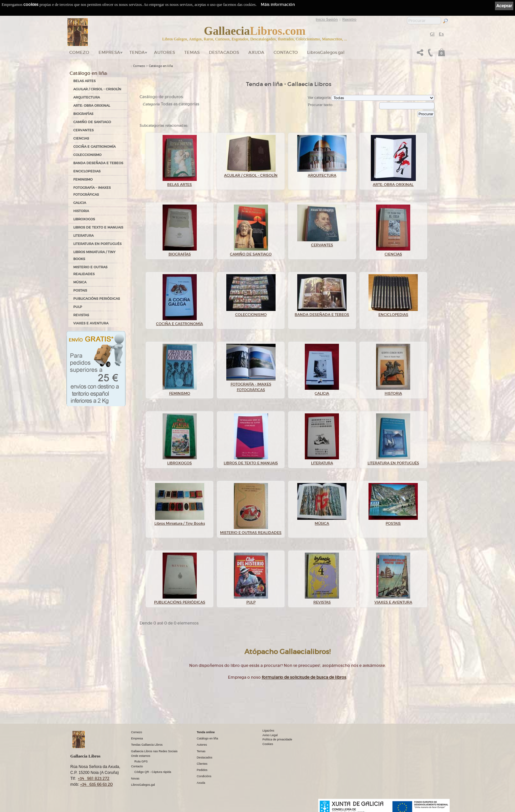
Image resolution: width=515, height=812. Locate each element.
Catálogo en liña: (89, 73)
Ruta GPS (141, 761)
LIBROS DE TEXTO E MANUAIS (98, 227)
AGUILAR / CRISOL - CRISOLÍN (97, 89)
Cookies (268, 744)
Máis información (278, 4)
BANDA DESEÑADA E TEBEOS (98, 163)
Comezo (79, 52)
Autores (165, 52)
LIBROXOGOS (84, 219)
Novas (135, 779)
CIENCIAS (81, 138)
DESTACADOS (224, 52)
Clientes (202, 764)
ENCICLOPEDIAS (87, 171)
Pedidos (202, 770)
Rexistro (349, 19)
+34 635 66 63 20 (96, 784)
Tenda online (206, 732)
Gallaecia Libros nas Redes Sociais (154, 751)
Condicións (204, 776)
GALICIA (80, 203)
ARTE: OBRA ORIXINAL (92, 106)
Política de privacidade (277, 739)
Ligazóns (268, 731)
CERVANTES (83, 130)
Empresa (109, 52)
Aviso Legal (270, 735)
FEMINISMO (83, 179)
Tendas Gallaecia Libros (147, 745)
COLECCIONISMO (87, 155)
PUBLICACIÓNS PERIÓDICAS (97, 299)
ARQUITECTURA (87, 97)
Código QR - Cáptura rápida (153, 772)
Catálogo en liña (161, 66)
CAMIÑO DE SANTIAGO (92, 122)
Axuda (256, 52)
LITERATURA (83, 236)
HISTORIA (81, 211)
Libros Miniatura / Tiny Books (94, 255)
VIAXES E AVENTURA (91, 323)
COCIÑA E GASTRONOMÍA (94, 147)
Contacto (286, 52)
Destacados (205, 757)
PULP (78, 307)
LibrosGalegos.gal (326, 52)
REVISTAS (81, 315)
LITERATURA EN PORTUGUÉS (97, 244)
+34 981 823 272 (94, 778)
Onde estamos (141, 756)
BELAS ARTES (84, 81)
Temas (192, 52)
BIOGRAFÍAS (83, 114)
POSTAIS (80, 290)
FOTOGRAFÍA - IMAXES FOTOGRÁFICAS (92, 191)
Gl (432, 34)
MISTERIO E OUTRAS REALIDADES (90, 271)
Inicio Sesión (327, 19)
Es (441, 34)
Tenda (137, 52)
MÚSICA (80, 282)
